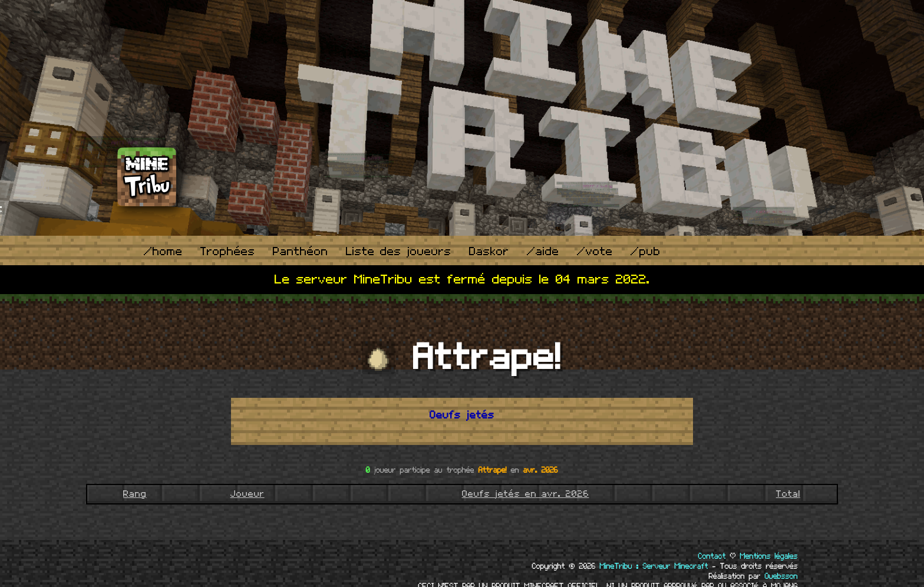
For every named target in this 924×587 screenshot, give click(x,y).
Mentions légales (769, 556)
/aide (543, 252)
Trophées (228, 252)
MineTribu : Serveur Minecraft (654, 566)
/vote (595, 252)
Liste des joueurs (399, 252)
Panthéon (301, 252)
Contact (712, 556)
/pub (646, 252)
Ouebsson (781, 576)
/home (163, 252)
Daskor (489, 252)
